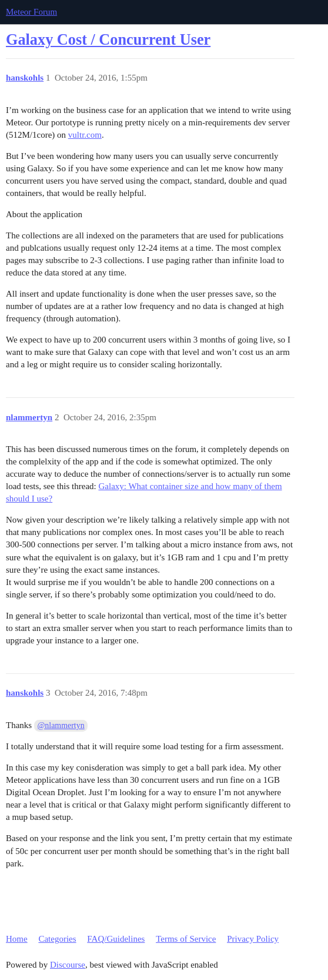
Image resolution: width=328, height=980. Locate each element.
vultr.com (85, 135)
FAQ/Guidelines (116, 939)
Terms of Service (186, 939)
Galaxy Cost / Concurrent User (108, 40)
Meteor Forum (31, 12)
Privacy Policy (253, 939)
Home (17, 939)
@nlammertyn (61, 725)
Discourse (68, 965)
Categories (57, 939)
